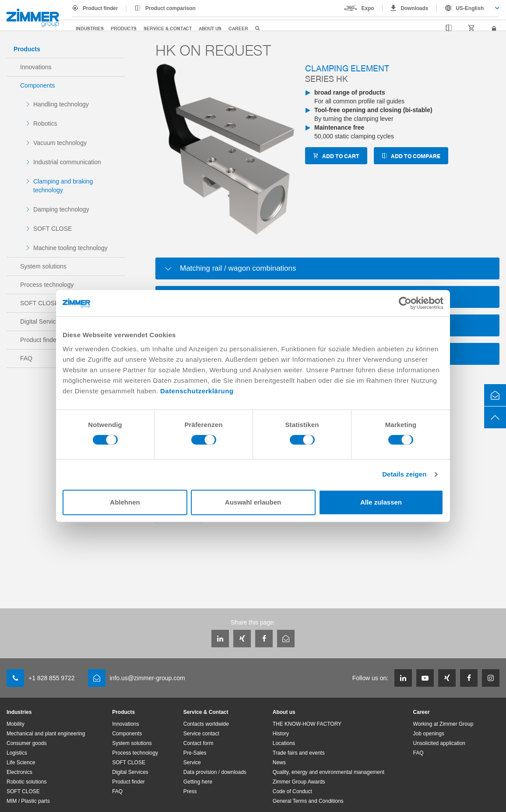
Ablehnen (125, 502)
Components (37, 85)
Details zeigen (404, 474)
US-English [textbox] (470, 8)
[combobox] (468, 8)
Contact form (199, 743)
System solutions (43, 266)
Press (190, 791)
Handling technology (61, 104)
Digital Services (130, 772)
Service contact (201, 734)
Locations (284, 743)
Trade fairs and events (299, 753)
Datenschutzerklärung (197, 391)
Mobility (16, 724)
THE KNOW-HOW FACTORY (307, 724)
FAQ (117, 791)
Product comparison (170, 8)
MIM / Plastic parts (28, 801)
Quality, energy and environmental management (329, 772)
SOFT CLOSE (53, 229)
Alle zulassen (381, 502)
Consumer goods (26, 743)
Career (238, 28)
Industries (90, 28)
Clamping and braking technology (63, 186)
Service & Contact (168, 28)
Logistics (17, 753)
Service (192, 763)
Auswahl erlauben (253, 502)
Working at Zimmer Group (443, 724)
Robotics (45, 124)
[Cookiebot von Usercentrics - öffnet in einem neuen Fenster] (405, 303)
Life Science (21, 763)
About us (210, 28)
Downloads (414, 8)
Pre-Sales (195, 753)
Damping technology (61, 209)
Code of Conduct (292, 791)
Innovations (36, 67)
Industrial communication (67, 162)
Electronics (19, 772)
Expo (368, 8)
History (281, 734)
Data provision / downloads (215, 772)
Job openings (429, 734)
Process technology (47, 285)
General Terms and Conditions (308, 801)
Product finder (100, 8)
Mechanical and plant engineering (46, 734)
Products (124, 28)
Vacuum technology (60, 143)
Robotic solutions (26, 782)
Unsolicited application (439, 743)
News (279, 763)
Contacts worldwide (206, 724)
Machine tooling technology (70, 248)
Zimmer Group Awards (299, 782)
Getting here (198, 782)
